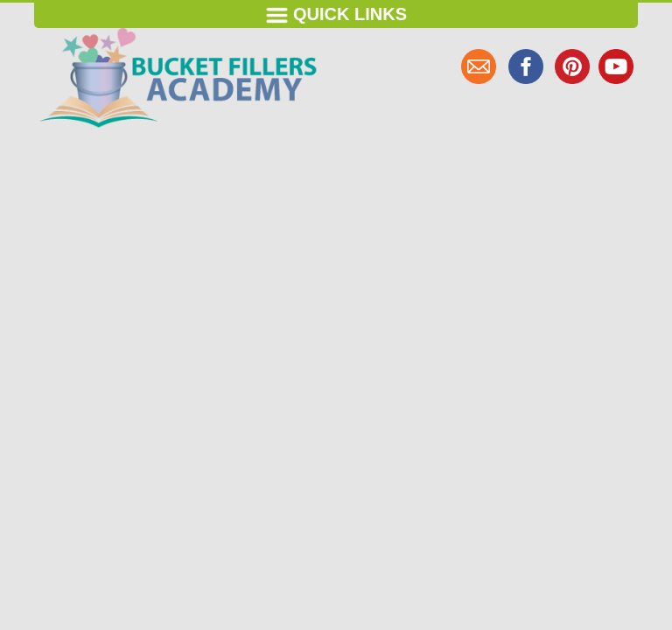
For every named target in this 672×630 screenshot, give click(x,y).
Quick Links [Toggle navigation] (336, 15)
